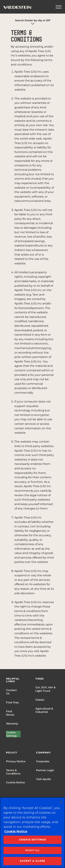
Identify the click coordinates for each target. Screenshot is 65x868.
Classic (40, 700)
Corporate (43, 761)
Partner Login (45, 770)
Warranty (12, 724)
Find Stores (10, 713)
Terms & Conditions (13, 772)
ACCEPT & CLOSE (32, 861)
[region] (32, 833)
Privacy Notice (16, 761)
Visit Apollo (44, 779)
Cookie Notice (15, 782)
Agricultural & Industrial (44, 710)
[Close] (61, 802)
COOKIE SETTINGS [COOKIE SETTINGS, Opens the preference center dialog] (33, 840)
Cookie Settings (11, 734)
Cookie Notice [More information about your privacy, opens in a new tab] (16, 831)
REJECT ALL (32, 850)
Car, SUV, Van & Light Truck (45, 689)
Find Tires (12, 702)
